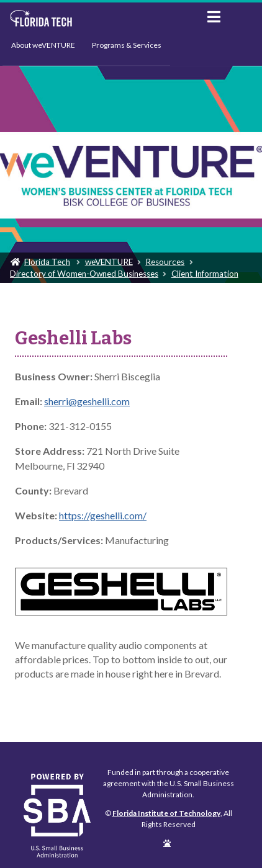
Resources (165, 262)
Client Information (205, 274)
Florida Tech (47, 262)
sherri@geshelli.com (87, 401)
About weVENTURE (43, 45)
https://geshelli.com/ (103, 515)
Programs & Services (127, 45)
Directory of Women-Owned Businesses (84, 274)
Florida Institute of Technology (99, 19)
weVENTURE (109, 262)
